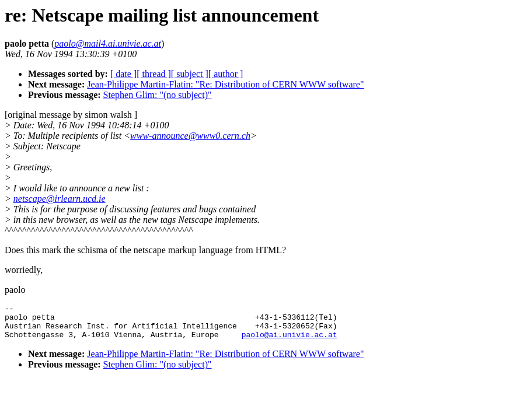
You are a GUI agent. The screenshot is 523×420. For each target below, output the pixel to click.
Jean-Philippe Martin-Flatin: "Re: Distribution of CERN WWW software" (225, 84)
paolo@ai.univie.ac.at (290, 341)
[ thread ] (154, 74)
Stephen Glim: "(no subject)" (158, 95)
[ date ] (123, 74)
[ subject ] (190, 74)
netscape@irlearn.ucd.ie (60, 199)
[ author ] (226, 74)
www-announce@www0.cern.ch (190, 136)
